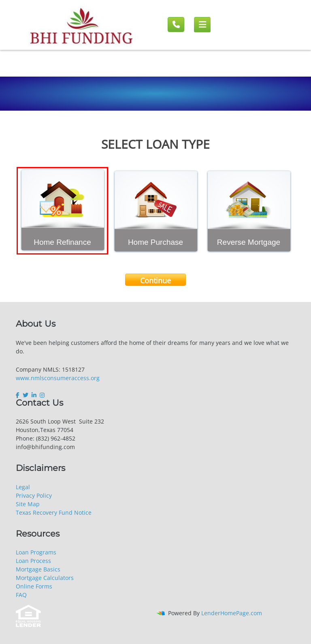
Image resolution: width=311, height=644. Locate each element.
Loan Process (33, 561)
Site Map (28, 504)
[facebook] (18, 395)
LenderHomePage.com (232, 613)
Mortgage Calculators (45, 578)
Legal (23, 487)
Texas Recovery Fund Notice (54, 512)
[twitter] (26, 395)
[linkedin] (34, 395)
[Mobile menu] (202, 25)
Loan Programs (36, 552)
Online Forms (34, 586)
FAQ (21, 595)
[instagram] (42, 395)
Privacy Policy (34, 495)
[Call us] (176, 25)
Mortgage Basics (38, 569)
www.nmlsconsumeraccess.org (58, 378)
